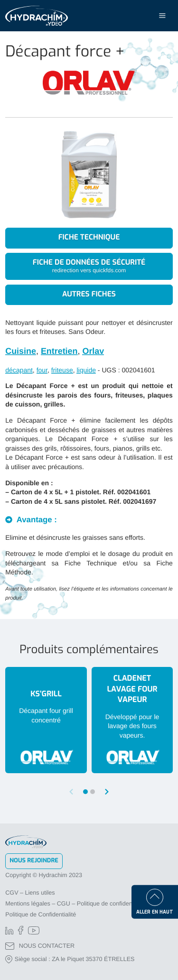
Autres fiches (89, 295)
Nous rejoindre (34, 861)
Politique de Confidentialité (41, 915)
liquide (86, 370)
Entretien (59, 351)
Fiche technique (89, 238)
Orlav (93, 351)
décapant (19, 370)
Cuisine (21, 351)
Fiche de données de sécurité (89, 266)
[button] (107, 792)
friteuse (62, 370)
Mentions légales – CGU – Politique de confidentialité (76, 904)
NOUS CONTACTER (40, 946)
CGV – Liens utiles (30, 893)
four (42, 370)
